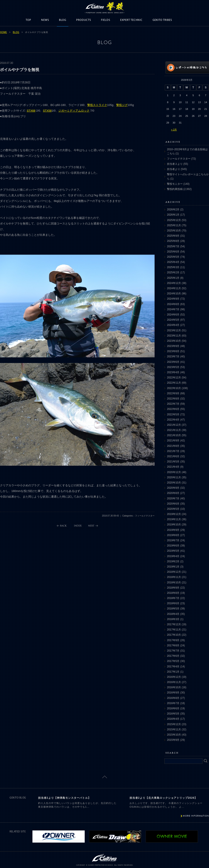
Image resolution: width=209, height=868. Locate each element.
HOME (3, 32)
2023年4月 (173, 372)
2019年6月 (173, 546)
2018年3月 (173, 619)
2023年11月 (174, 336)
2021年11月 (174, 430)
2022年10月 (174, 388)
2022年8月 (173, 399)
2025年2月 (173, 272)
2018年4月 (173, 614)
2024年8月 (173, 304)
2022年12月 (174, 378)
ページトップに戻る (105, 777)
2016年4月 (173, 719)
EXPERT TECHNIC (131, 20)
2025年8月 (173, 241)
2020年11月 (174, 477)
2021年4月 (173, 467)
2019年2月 (173, 561)
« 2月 (174, 130)
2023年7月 (173, 356)
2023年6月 (173, 362)
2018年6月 (173, 603)
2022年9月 (173, 393)
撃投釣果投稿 (175, 189)
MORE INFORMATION (196, 816)
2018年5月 (173, 609)
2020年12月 (174, 472)
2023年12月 (174, 330)
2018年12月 (174, 572)
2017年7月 (173, 651)
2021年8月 (173, 446)
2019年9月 (173, 530)
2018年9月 (173, 588)
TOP (28, 20)
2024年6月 (173, 315)
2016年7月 (173, 703)
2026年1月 (173, 215)
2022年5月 (173, 414)
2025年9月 (173, 236)
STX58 (47, 111)
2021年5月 (173, 462)
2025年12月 (174, 220)
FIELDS (106, 20)
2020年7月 (173, 498)
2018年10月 (174, 583)
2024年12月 (174, 283)
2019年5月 (173, 551)
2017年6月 (173, 656)
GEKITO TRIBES (162, 20)
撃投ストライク (97, 105)
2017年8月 (173, 645)
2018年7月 (173, 598)
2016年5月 (173, 714)
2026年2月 (173, 210)
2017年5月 (173, 661)
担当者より (174, 169)
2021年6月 (173, 456)
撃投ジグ (122, 105)
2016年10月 (174, 687)
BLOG (63, 20)
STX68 (31, 111)
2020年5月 (173, 509)
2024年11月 (174, 288)
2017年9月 (173, 640)
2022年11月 (174, 383)
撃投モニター (175, 184)
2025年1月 (173, 278)
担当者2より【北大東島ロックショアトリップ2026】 (163, 798)
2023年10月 (174, 341)
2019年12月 (174, 514)
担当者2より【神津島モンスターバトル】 (64, 798)
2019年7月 (173, 540)
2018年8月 (173, 593)
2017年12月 (174, 624)
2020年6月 (173, 504)
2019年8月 (173, 535)
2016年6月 (173, 708)
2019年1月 (173, 567)
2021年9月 (173, 441)
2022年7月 (173, 404)
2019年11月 (174, 519)
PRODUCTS (84, 20)
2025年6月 (173, 252)
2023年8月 (173, 351)
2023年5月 (173, 367)
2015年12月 (174, 724)
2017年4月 (173, 667)
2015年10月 (174, 735)
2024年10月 (174, 294)
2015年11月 (174, 729)
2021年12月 (174, 425)
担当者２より (175, 164)
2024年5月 (173, 320)
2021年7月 (173, 451)
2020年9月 (173, 488)
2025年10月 (174, 231)
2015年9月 (173, 740)
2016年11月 (174, 682)
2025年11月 (174, 225)
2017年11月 (174, 630)
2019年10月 (174, 525)
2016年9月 (173, 693)
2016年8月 (173, 698)
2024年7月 (173, 309)
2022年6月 (173, 409)
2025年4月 (173, 262)
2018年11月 (174, 577)
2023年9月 (173, 346)
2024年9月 (173, 299)
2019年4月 (173, 556)
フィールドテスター (179, 159)
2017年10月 (174, 635)
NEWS (45, 20)
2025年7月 (173, 246)
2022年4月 (173, 420)
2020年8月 (173, 493)
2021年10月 (174, 435)
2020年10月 (174, 483)
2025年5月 (173, 257)
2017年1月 (173, 672)
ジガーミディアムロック (74, 111)
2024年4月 (173, 325)
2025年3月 (173, 267)
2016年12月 (174, 677)
